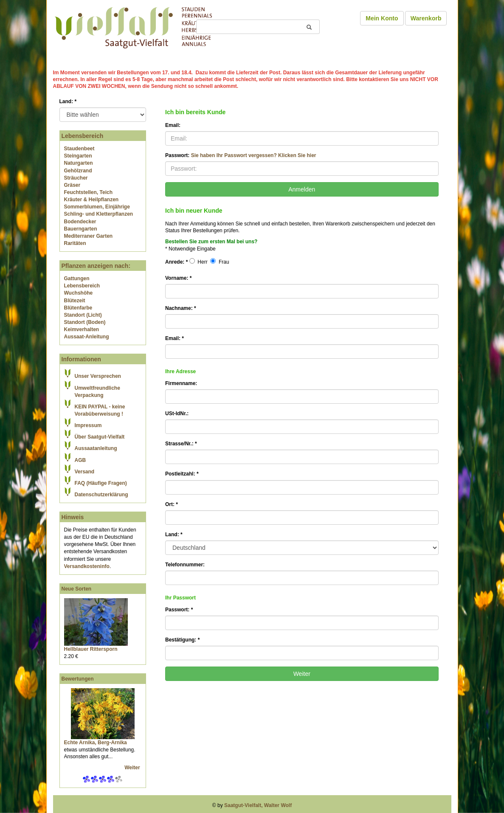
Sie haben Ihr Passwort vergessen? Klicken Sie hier (254, 155)
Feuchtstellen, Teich (88, 192)
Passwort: (241, 155)
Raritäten (75, 243)
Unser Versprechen (98, 376)
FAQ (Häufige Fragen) (101, 483)
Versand (85, 472)
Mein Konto (382, 18)
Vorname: (178, 278)
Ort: (172, 504)
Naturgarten (79, 163)
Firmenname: (181, 383)
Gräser (72, 185)
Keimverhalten (82, 329)
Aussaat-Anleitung (87, 337)
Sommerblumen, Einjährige (97, 207)
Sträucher (76, 178)
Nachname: (181, 308)
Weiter (133, 768)
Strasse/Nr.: (181, 444)
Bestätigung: (182, 640)
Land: (68, 101)
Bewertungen (78, 679)
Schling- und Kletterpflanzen (99, 214)
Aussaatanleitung (96, 448)
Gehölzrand (78, 171)
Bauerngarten (81, 229)
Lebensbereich (82, 286)
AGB (80, 460)
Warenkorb (426, 18)
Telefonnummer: (185, 565)
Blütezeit (75, 301)
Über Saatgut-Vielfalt (100, 437)
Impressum (88, 425)
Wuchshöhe (79, 293)
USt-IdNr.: (177, 414)
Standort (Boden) (85, 322)
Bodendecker (80, 222)
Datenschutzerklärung (101, 495)
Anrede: (176, 262)
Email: (173, 125)
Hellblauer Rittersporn (91, 649)
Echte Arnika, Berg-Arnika (96, 743)
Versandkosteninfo (87, 566)
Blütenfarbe (78, 308)
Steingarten (78, 156)
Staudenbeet (79, 149)
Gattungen (77, 279)
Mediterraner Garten (89, 236)
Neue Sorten (77, 589)
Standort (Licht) (83, 315)
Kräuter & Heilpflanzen (92, 200)
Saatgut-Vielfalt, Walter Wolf (258, 805)
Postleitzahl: (182, 474)
